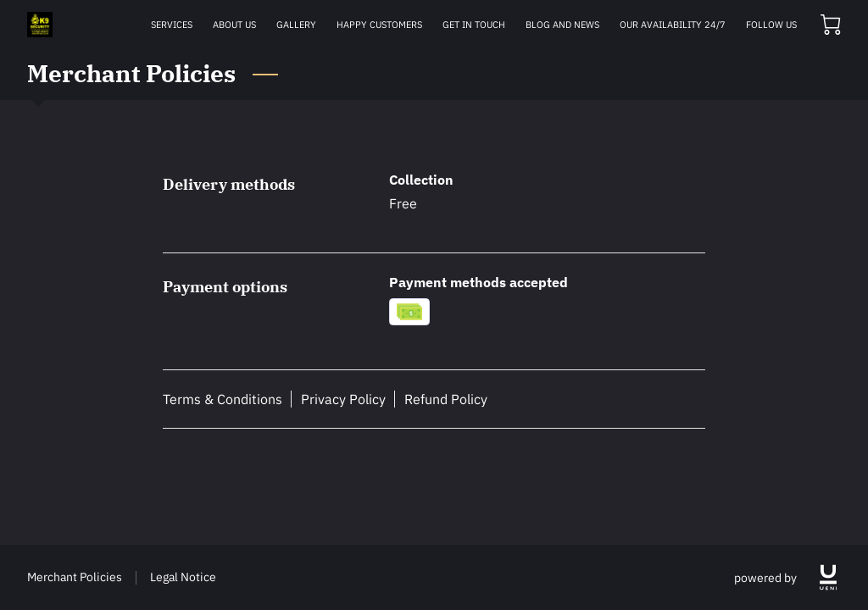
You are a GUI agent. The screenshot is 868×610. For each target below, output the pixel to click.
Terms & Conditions (223, 399)
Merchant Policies (75, 577)
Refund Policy (446, 399)
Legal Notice (183, 577)
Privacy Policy (343, 399)
